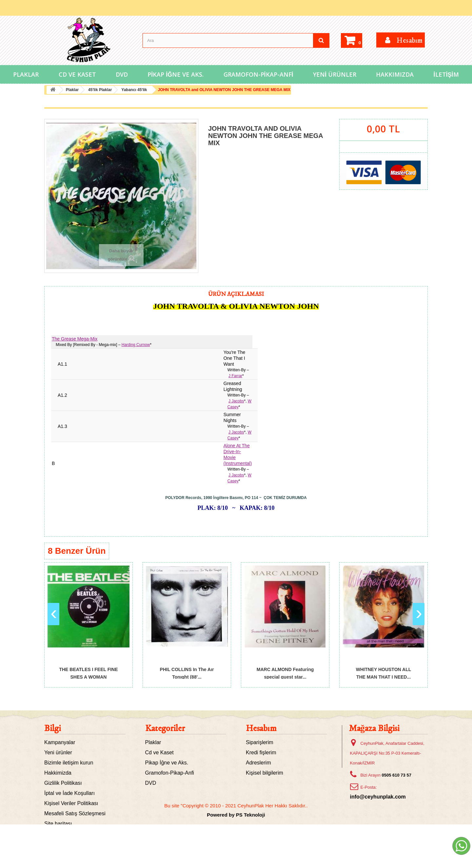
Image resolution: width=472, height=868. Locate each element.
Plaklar (26, 74)
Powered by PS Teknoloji (236, 858)
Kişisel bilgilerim (265, 773)
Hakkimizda (58, 773)
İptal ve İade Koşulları (69, 793)
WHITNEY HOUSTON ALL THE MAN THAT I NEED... (384, 673)
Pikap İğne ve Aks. (176, 74)
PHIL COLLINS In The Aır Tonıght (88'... (187, 673)
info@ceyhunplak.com (378, 797)
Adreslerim (258, 763)
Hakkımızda (395, 74)
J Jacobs (236, 401)
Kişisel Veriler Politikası (71, 803)
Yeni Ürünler (335, 74)
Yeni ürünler (58, 752)
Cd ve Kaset (77, 74)
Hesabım (261, 729)
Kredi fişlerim (261, 752)
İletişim (446, 74)
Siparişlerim (260, 742)
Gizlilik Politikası (63, 783)
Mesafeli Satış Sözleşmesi (75, 813)
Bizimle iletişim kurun (69, 763)
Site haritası (58, 824)
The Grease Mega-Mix (75, 339)
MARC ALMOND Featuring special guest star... (285, 673)
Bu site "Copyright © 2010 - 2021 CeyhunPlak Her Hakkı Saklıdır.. (236, 849)
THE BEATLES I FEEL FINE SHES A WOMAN (88, 673)
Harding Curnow (136, 345)
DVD (122, 74)
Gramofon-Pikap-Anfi (258, 74)
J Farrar (235, 376)
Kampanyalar (60, 742)
